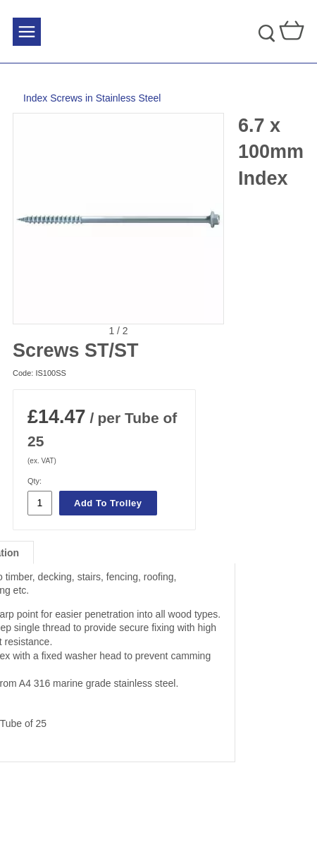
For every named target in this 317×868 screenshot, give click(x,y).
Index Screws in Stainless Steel (92, 98)
